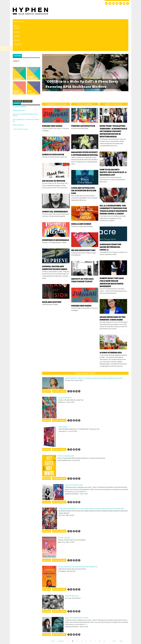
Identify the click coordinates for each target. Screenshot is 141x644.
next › (114, 614)
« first (53, 614)
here (86, 465)
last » (121, 614)
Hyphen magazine (22, 634)
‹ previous (61, 614)
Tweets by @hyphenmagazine (20, 102)
